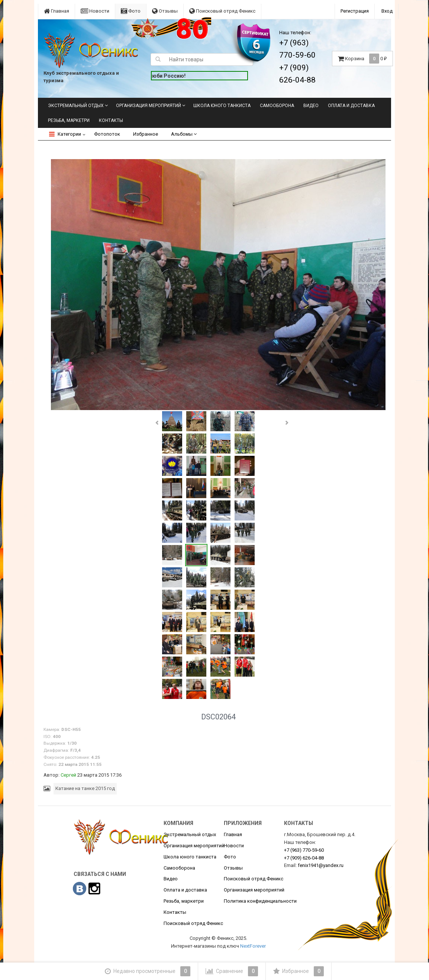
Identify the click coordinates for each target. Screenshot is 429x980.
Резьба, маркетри (69, 120)
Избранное (146, 134)
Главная (57, 11)
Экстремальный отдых (76, 106)
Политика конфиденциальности (260, 901)
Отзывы (165, 11)
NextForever (253, 946)
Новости (95, 11)
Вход (387, 11)
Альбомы (184, 134)
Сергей (68, 775)
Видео (311, 106)
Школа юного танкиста (222, 106)
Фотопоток (107, 134)
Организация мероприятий (149, 106)
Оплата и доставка (351, 106)
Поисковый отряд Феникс (222, 11)
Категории (65, 134)
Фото (131, 11)
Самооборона (277, 106)
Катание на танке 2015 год (85, 788)
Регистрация (355, 11)
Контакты (111, 120)
